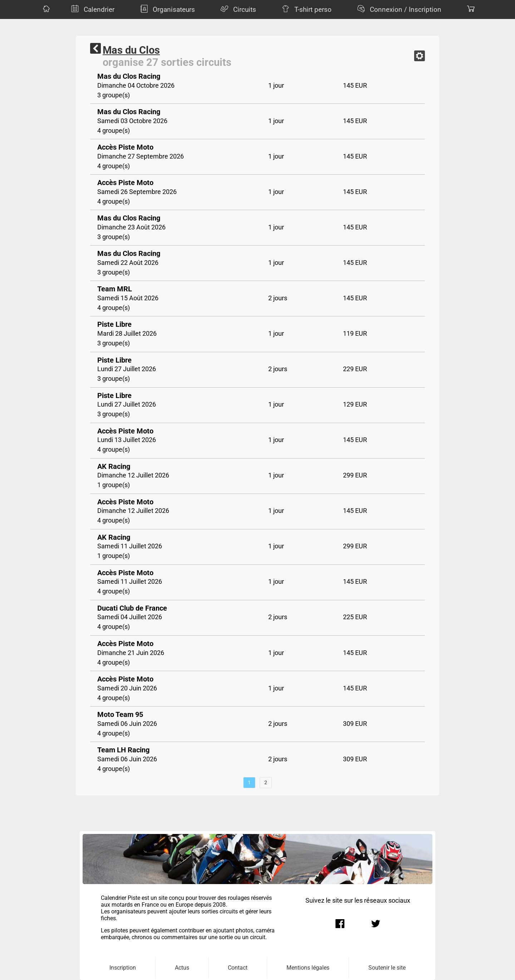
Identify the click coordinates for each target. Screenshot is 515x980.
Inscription (123, 968)
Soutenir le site (387, 968)
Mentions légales (308, 968)
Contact (238, 968)
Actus (182, 968)
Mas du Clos (131, 50)
